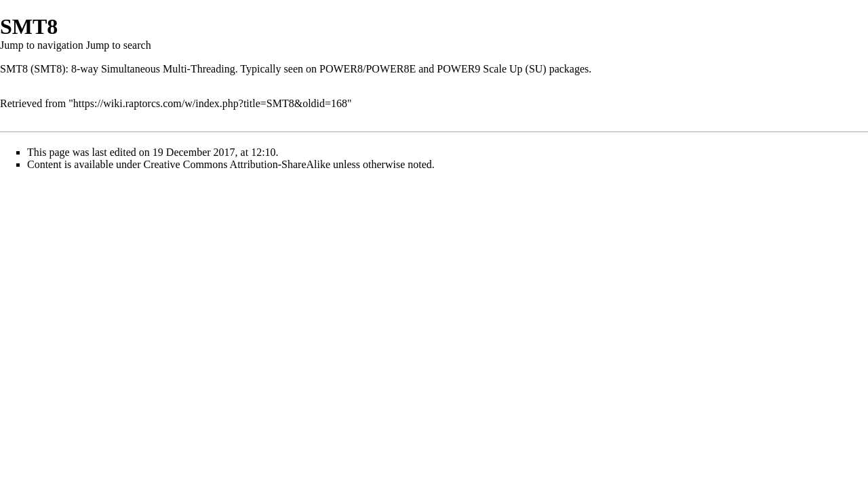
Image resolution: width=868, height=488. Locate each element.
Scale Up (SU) (514, 69)
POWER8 (341, 69)
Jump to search (119, 45)
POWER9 (458, 69)
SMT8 (14, 69)
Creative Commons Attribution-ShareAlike (237, 164)
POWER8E (391, 69)
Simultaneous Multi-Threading (168, 69)
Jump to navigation (42, 45)
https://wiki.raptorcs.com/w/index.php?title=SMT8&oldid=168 (210, 103)
